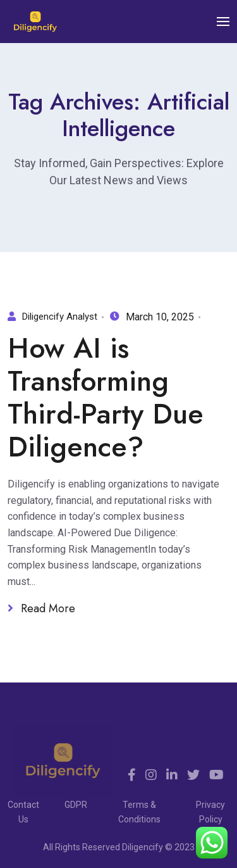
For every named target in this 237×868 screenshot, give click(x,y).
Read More (41, 609)
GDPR (76, 805)
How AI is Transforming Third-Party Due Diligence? (106, 398)
